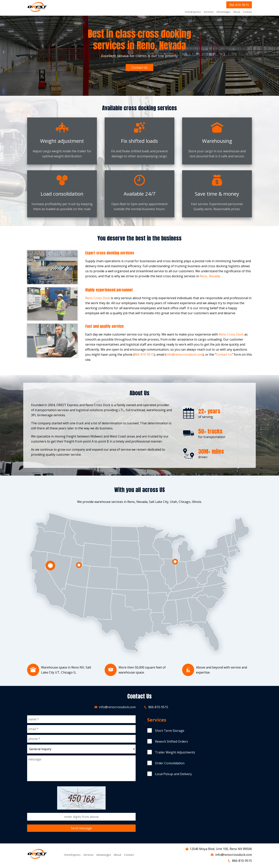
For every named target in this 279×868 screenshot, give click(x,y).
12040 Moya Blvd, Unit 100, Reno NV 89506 (221, 849)
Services (209, 12)
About (237, 12)
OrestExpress (193, 12)
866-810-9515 (239, 5)
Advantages (223, 12)
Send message (81, 828)
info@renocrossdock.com (184, 354)
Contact (247, 12)
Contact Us (139, 68)
